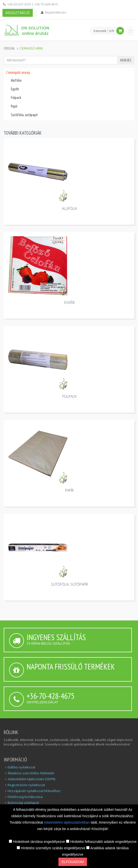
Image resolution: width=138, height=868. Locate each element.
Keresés (126, 60)
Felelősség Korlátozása (25, 797)
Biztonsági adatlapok (23, 803)
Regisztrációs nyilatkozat (26, 785)
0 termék (100, 31)
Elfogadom (73, 862)
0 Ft (112, 31)
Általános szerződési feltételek (31, 773)
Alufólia (16, 80)
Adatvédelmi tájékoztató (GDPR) (31, 779)
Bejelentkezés (56, 12)
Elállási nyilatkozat (21, 767)
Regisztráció (18, 13)
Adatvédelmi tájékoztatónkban (67, 822)
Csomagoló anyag (18, 72)
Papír (14, 106)
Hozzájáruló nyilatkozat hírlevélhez (34, 791)
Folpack (16, 98)
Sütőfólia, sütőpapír (24, 115)
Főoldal (9, 48)
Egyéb (15, 89)
